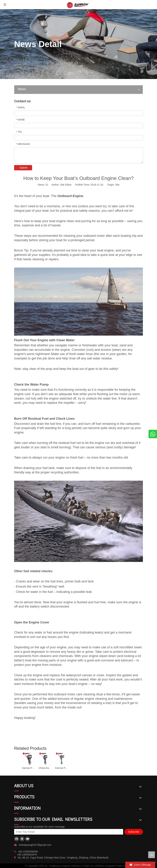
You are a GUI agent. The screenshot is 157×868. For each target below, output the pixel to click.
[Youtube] (27, 839)
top (152, 855)
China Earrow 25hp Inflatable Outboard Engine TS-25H (45, 768)
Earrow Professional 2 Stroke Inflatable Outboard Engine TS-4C (62, 768)
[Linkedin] (22, 839)
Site (117, 185)
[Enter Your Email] (69, 832)
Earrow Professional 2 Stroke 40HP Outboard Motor (29, 768)
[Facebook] (16, 839)
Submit (23, 168)
